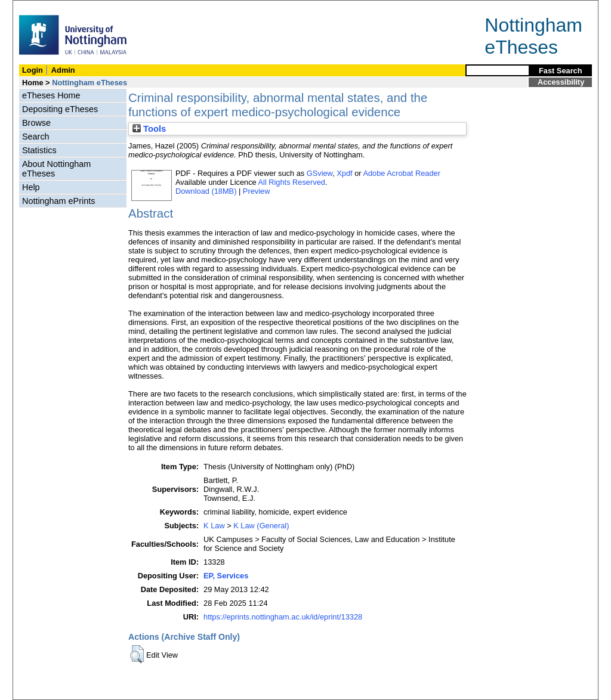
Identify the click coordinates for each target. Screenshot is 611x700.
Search (36, 137)
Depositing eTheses (60, 109)
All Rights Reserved (292, 182)
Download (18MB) (206, 191)
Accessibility (561, 82)
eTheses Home (51, 95)
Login (33, 70)
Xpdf (344, 173)
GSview (320, 173)
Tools (149, 129)
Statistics (39, 150)
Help (31, 187)
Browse (36, 123)
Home (33, 83)
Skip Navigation (39, 7)
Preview (257, 191)
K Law (214, 526)
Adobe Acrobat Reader (401, 173)
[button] (137, 654)
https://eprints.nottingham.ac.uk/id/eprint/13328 (283, 617)
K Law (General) (261, 526)
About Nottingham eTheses (56, 169)
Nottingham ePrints (58, 201)
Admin (63, 70)
